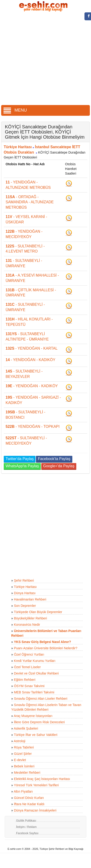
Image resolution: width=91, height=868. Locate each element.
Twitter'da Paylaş (20, 459)
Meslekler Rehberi (27, 773)
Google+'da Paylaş (59, 466)
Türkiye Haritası (18, 147)
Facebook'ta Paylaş (54, 459)
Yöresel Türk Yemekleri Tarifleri (36, 785)
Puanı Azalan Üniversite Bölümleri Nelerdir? (46, 648)
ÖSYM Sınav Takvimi (29, 686)
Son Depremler (25, 606)
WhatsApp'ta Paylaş (22, 466)
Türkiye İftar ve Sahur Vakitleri (35, 735)
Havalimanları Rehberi (30, 599)
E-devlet (20, 760)
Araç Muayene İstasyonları (33, 716)
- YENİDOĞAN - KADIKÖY (30, 360)
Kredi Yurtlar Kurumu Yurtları (35, 661)
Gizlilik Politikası (26, 821)
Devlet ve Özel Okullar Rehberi (36, 673)
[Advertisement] (44, 59)
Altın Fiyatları (23, 791)
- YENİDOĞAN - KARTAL (31, 348)
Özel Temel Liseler (27, 667)
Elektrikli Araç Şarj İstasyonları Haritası (42, 779)
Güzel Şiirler (23, 754)
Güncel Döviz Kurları (29, 798)
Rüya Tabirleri (24, 747)
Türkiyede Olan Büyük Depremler (38, 612)
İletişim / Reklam (26, 827)
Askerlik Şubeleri (26, 728)
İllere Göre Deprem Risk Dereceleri (39, 722)
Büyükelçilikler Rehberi (31, 618)
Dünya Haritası (25, 593)
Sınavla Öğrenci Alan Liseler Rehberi (41, 699)
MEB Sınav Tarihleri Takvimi (34, 692)
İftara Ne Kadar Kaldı (29, 804)
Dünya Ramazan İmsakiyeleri (35, 810)
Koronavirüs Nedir (27, 625)
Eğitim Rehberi (25, 680)
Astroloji (20, 741)
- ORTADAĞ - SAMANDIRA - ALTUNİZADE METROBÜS (30, 202)
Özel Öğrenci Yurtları (29, 654)
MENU (15, 110)
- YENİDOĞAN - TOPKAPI (33, 427)
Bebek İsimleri (24, 766)
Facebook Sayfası (27, 833)
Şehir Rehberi (24, 580)
